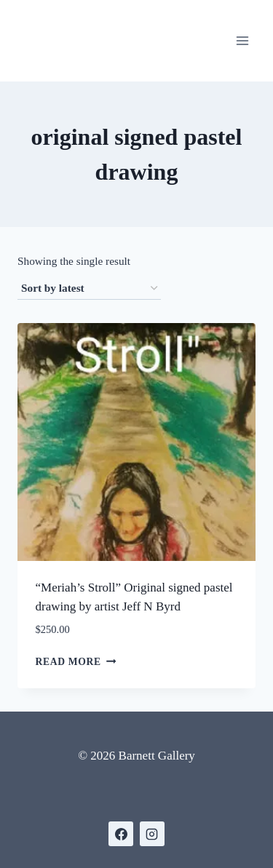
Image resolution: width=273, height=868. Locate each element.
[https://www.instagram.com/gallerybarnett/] (152, 834)
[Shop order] (89, 289)
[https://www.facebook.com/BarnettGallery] (121, 834)
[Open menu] (242, 40)
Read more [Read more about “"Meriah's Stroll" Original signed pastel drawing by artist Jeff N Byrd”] (76, 661)
